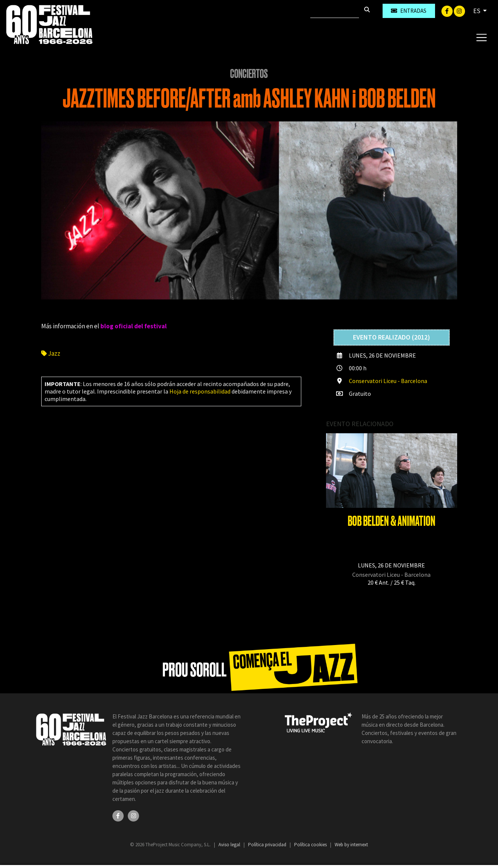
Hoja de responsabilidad (200, 391)
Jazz (51, 353)
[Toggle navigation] (481, 37)
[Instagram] (459, 10)
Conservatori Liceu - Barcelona (388, 381)
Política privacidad (268, 845)
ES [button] (477, 11)
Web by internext (351, 845)
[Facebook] (448, 10)
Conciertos (249, 74)
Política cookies (311, 845)
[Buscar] (335, 11)
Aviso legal (230, 845)
